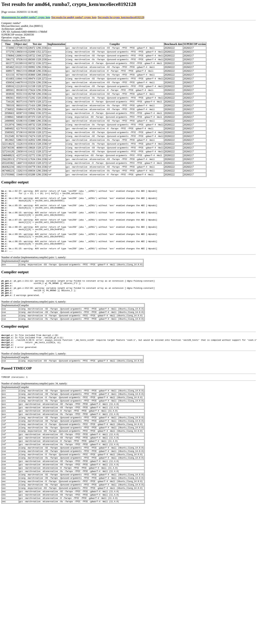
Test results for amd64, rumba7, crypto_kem (74, 17)
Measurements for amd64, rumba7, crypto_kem (26, 17)
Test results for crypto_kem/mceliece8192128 (121, 17)
